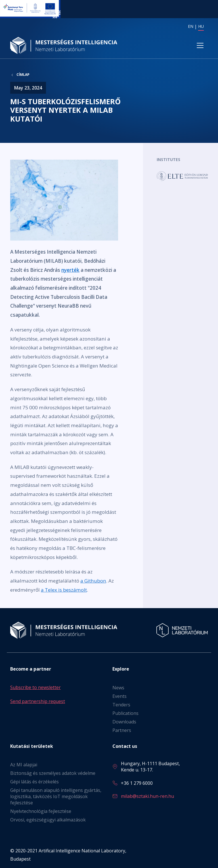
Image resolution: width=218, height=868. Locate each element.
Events (120, 696)
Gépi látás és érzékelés (34, 782)
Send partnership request (38, 701)
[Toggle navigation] (200, 46)
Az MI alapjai (24, 765)
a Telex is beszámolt (64, 590)
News (118, 688)
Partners (122, 730)
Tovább (182, 176)
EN (191, 26)
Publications (125, 713)
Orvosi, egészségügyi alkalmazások (48, 820)
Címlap (23, 75)
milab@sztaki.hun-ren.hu (147, 796)
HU (201, 26)
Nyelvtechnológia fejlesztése (41, 811)
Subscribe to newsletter (35, 687)
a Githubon (93, 581)
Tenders (121, 705)
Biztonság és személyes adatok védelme (53, 773)
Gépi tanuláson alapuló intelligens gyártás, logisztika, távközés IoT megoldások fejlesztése (56, 796)
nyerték (70, 270)
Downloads (124, 722)
